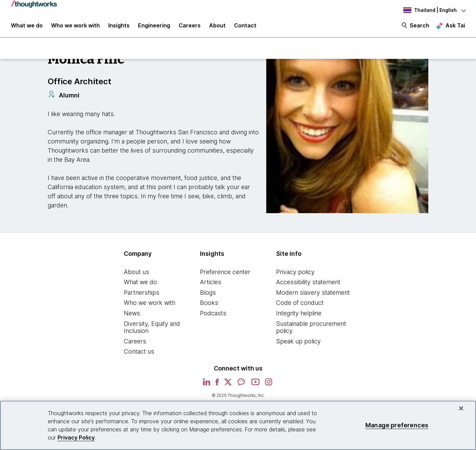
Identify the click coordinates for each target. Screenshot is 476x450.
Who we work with (150, 306)
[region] (238, 425)
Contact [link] (245, 28)
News (132, 316)
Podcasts (213, 316)
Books (209, 306)
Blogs (208, 295)
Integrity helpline (299, 316)
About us (137, 275)
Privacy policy (295, 275)
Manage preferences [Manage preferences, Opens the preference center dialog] (397, 425)
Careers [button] (190, 28)
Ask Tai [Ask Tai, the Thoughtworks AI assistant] (455, 27)
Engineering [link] (154, 28)
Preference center (225, 275)
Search (420, 28)
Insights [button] (119, 28)
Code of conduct (300, 306)
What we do (140, 285)
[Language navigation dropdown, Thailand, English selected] (428, 10)
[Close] (461, 408)
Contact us (139, 354)
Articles (211, 285)
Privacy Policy (76, 437)
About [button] (217, 28)
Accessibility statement (308, 285)
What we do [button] (27, 28)
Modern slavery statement (313, 295)
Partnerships (142, 295)
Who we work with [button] (75, 28)
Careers (135, 344)
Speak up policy (298, 344)
